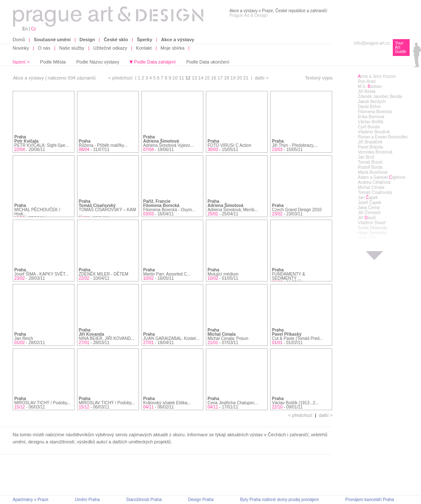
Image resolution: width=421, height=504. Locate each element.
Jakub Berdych (372, 102)
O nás (44, 48)
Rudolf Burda (370, 167)
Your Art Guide (401, 47)
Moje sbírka (172, 48)
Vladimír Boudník (374, 132)
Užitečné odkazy (110, 48)
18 (227, 78)
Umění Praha (87, 500)
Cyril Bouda (369, 127)
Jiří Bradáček (370, 142)
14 (201, 78)
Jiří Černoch (369, 213)
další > (262, 78)
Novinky (21, 48)
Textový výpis (319, 78)
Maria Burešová (373, 172)
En (25, 29)
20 (240, 78)
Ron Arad (367, 81)
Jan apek (368, 198)
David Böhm (369, 107)
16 (214, 78)
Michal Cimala (371, 187)
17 (221, 78)
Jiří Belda (367, 92)
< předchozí (120, 78)
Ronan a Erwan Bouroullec (383, 137)
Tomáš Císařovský (375, 192)
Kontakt (144, 48)
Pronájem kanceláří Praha (370, 500)
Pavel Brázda (370, 147)
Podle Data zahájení (155, 62)
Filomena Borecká (375, 112)
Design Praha (201, 500)
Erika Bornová (371, 117)
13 (195, 78)
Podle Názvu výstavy (98, 62)
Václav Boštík (371, 122)
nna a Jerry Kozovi (377, 76)
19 (233, 78)
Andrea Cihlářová (374, 182)
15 (208, 78)
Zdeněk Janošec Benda (380, 97)
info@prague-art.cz (372, 43)
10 (176, 78)
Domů (19, 40)
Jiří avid (367, 218)
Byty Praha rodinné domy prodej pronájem (279, 500)
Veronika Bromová (375, 152)
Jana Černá (369, 208)
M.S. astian (370, 86)
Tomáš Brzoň (370, 162)
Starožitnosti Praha (144, 500)
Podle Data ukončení (208, 62)
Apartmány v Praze (31, 500)
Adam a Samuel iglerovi (382, 177)
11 (182, 78)
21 (246, 78)
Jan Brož (366, 157)
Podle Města (53, 62)
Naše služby (72, 48)
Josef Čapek (370, 203)
